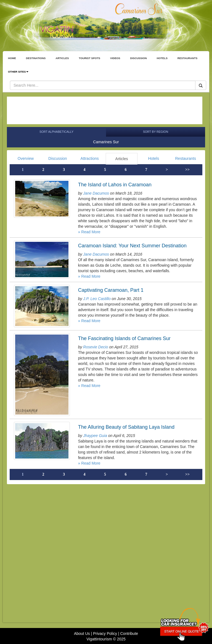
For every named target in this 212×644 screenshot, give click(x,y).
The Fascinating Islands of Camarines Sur (124, 338)
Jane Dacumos (96, 193)
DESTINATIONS (36, 58)
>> (187, 170)
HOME (12, 58)
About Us (82, 634)
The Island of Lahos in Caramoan (115, 185)
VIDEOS (115, 58)
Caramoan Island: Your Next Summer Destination (132, 246)
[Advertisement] (105, 110)
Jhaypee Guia (95, 436)
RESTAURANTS (187, 58)
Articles (122, 159)
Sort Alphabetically (56, 132)
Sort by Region (156, 132)
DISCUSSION (139, 58)
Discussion (58, 158)
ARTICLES (62, 58)
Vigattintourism (99, 639)
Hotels (154, 158)
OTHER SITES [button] (18, 72)
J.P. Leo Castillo (97, 299)
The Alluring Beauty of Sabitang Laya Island (126, 427)
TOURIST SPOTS (89, 58)
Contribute (129, 634)
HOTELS (162, 58)
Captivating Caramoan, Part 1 (111, 290)
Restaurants (185, 158)
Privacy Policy (105, 634)
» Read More (89, 232)
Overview (26, 158)
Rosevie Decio (96, 347)
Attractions (90, 158)
